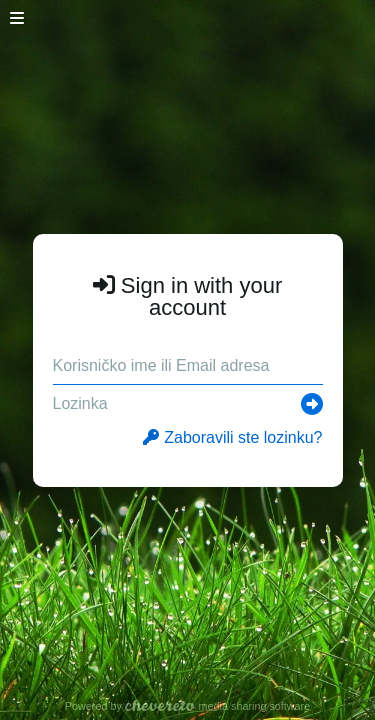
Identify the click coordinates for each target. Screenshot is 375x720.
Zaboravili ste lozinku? (232, 437)
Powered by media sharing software (187, 706)
